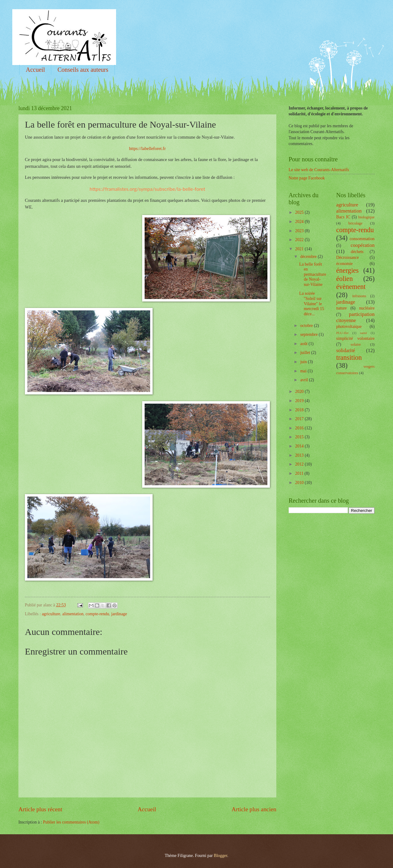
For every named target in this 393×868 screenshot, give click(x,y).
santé (363, 333)
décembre (309, 257)
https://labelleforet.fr (147, 148)
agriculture (51, 614)
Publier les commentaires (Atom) (71, 822)
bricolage (355, 223)
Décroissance (348, 257)
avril (305, 380)
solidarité (346, 350)
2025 (300, 212)
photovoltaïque (349, 326)
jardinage (119, 614)
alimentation (73, 614)
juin (304, 362)
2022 (300, 240)
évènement (351, 287)
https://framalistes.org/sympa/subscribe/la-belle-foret (147, 189)
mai (304, 371)
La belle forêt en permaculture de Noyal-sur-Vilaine (313, 274)
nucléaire (367, 308)
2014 (300, 446)
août (304, 344)
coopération (363, 245)
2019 (300, 401)
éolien (344, 279)
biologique (366, 217)
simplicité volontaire (355, 338)
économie (344, 264)
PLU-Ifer (342, 333)
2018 (300, 410)
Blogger (220, 856)
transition (349, 357)
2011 (300, 473)
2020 (300, 392)
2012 (300, 464)
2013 (300, 455)
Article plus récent (40, 809)
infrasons (359, 296)
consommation (362, 239)
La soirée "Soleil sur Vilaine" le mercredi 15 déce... (311, 303)
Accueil (35, 70)
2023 (300, 231)
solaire (356, 344)
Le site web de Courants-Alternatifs (319, 170)
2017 (300, 419)
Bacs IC (343, 217)
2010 (300, 483)
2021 (300, 249)
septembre (309, 334)
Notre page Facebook (307, 178)
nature (341, 308)
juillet (306, 353)
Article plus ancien (254, 809)
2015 (300, 437)
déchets (357, 252)
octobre (307, 326)
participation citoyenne (355, 317)
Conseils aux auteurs (83, 70)
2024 (300, 222)
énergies (347, 270)
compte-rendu (97, 614)
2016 (300, 428)
